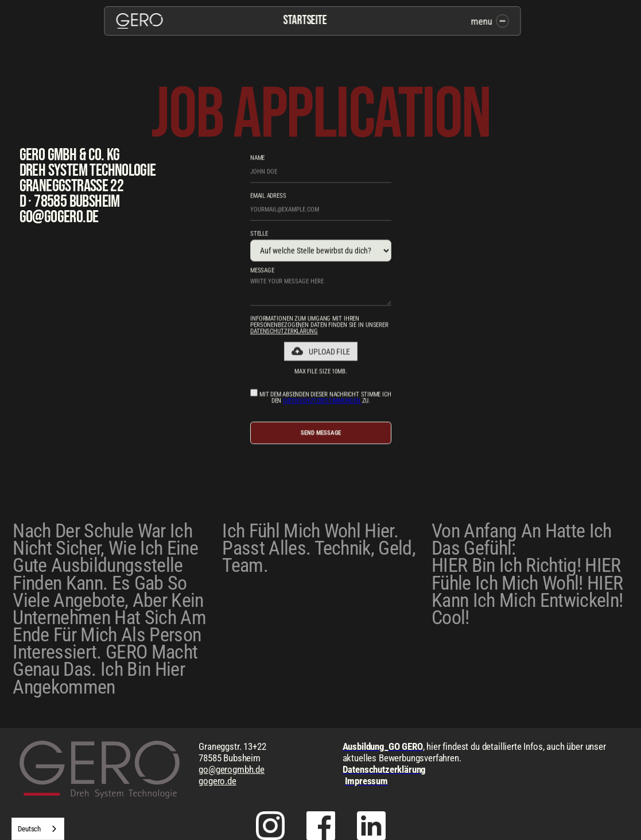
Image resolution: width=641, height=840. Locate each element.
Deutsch (29, 829)
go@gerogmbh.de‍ (232, 769)
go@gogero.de (59, 217)
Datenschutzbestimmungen (323, 402)
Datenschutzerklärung (284, 333)
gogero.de (217, 781)
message (262, 272)
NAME (257, 159)
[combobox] (38, 829)
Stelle (259, 235)
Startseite (305, 21)
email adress (268, 197)
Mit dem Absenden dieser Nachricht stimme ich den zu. (320, 398)
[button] (320, 352)
